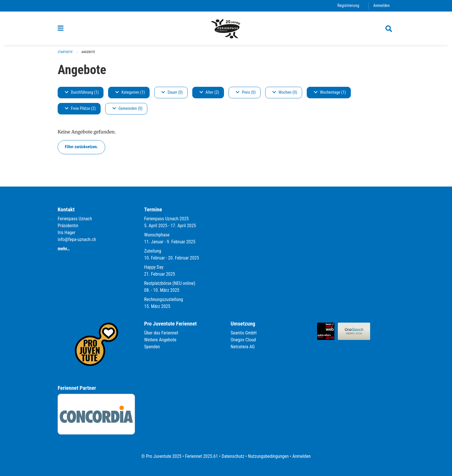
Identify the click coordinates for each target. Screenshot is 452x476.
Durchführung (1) (82, 92)
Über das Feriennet (161, 333)
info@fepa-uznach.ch (77, 239)
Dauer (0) (172, 92)
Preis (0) (246, 92)
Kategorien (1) (130, 92)
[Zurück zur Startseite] (226, 28)
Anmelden (382, 6)
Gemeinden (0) (127, 109)
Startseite (65, 52)
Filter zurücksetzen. (81, 147)
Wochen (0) (285, 92)
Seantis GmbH (244, 333)
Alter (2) (209, 92)
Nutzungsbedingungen (268, 456)
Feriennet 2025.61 (201, 456)
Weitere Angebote (160, 340)
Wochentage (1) (330, 92)
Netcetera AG (243, 347)
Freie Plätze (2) (80, 109)
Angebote (88, 52)
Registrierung (348, 6)
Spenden (152, 347)
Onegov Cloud (243, 340)
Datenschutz (233, 456)
